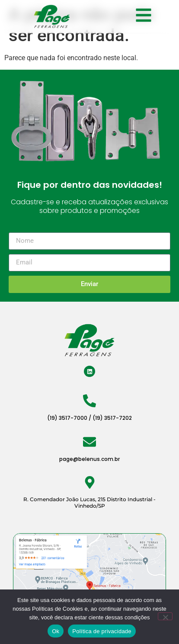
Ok (56, 631)
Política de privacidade (102, 631)
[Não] (165, 616)
